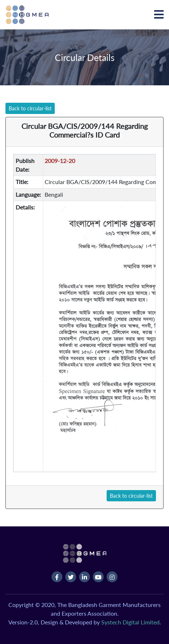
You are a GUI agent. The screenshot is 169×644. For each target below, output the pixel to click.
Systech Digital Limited (130, 622)
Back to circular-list (30, 108)
